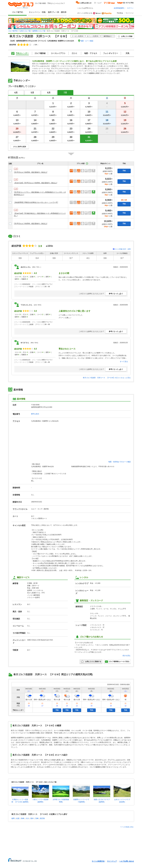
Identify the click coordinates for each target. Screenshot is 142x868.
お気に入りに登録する (91, 662)
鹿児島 (42, 818)
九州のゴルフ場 (25, 31)
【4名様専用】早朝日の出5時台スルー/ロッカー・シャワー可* (36, 202)
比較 (10, 164)
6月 (49, 93)
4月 (16, 93)
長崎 (23, 818)
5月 (32, 93)
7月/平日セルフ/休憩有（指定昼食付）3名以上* (31, 172)
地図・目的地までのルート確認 (119, 462)
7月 (65, 93)
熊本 (32, 818)
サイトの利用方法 (98, 861)
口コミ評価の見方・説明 (123, 249)
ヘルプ (99, 3)
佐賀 (18, 818)
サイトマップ (112, 861)
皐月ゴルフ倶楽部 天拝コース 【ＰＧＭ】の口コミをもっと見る (107, 378)
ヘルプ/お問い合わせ (127, 861)
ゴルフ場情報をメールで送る (117, 662)
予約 (124, 171)
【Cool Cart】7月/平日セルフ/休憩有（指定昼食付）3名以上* (36, 183)
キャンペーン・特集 (37, 12)
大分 (27, 818)
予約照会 (120, 13)
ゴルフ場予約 (17, 12)
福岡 (13, 818)
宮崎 (37, 818)
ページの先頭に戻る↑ (127, 827)
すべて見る (124, 362)
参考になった (116, 294)
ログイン (130, 8)
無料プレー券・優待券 (57, 12)
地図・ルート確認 (87, 41)
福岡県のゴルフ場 (39, 31)
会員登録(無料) (119, 8)
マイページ (130, 13)
